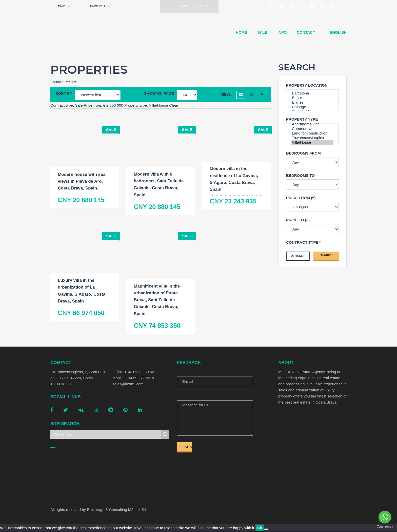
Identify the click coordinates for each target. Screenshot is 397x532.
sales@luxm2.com (128, 384)
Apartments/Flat (312, 124)
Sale (262, 32)
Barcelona (312, 93)
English (94, 6)
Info (282, 32)
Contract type (302, 242)
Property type (302, 119)
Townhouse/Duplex (312, 138)
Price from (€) (301, 198)
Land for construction (312, 133)
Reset (300, 256)
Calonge (312, 107)
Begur (312, 98)
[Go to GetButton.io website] (385, 527)
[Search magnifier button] (165, 435)
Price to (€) (298, 220)
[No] (266, 529)
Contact (306, 32)
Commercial (312, 129)
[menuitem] (336, 32)
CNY (58, 6)
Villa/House (312, 142)
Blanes (312, 102)
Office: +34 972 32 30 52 (133, 372)
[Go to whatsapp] (385, 517)
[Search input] (107, 435)
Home (241, 32)
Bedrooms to (300, 175)
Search (326, 255)
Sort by (64, 93)
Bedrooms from (303, 153)
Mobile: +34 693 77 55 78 (134, 378)
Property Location (307, 85)
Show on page (159, 93)
